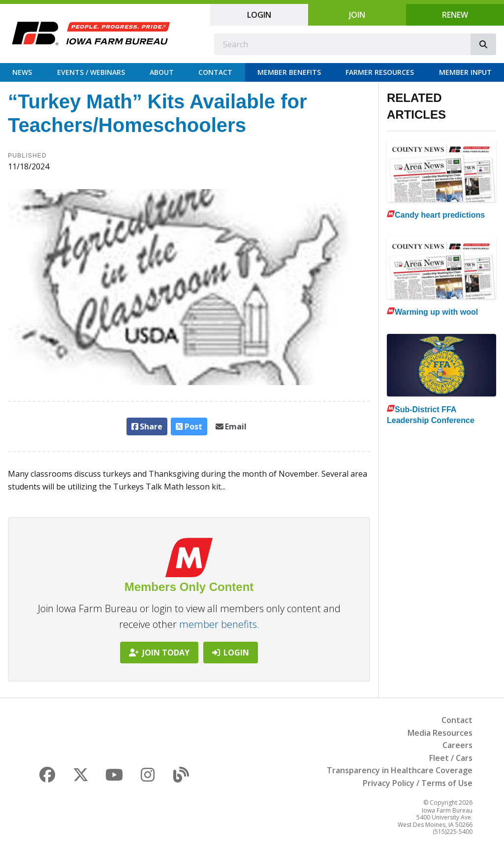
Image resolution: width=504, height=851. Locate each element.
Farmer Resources (380, 72)
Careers (457, 745)
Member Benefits (289, 72)
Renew (455, 15)
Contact (215, 72)
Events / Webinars (91, 72)
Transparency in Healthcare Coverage (400, 770)
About (162, 72)
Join (357, 15)
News (22, 72)
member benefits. (219, 624)
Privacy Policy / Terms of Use (418, 783)
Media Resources (440, 733)
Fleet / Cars (451, 758)
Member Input (465, 72)
